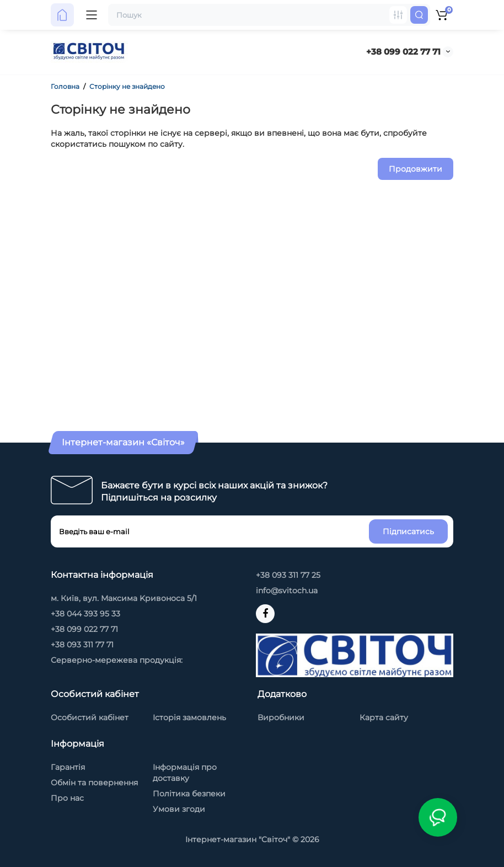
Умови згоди (179, 809)
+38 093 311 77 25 (288, 575)
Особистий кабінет (90, 717)
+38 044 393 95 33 (85, 614)
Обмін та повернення (94, 783)
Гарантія (68, 767)
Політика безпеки (189, 794)
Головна (65, 86)
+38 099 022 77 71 (403, 52)
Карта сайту (384, 717)
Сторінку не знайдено (127, 86)
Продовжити (415, 169)
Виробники (281, 717)
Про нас (67, 798)
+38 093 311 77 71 (82, 645)
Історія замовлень (189, 717)
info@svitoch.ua (287, 591)
